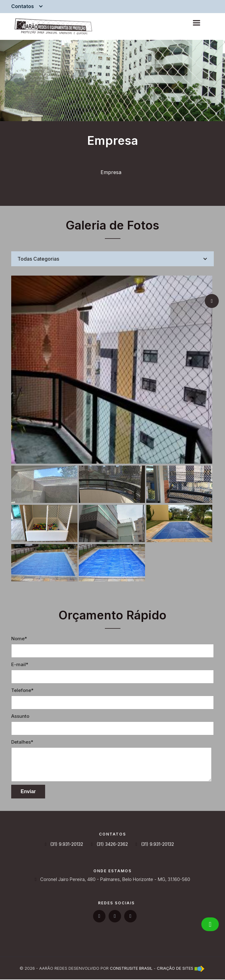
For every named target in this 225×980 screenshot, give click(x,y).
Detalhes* (22, 743)
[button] (29, 6)
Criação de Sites (175, 969)
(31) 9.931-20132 (64, 845)
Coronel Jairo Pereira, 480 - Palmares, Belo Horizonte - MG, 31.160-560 (112, 880)
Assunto (20, 717)
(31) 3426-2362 (109, 845)
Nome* (19, 639)
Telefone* (22, 691)
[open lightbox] (112, 370)
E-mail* (20, 665)
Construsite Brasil (131, 969)
